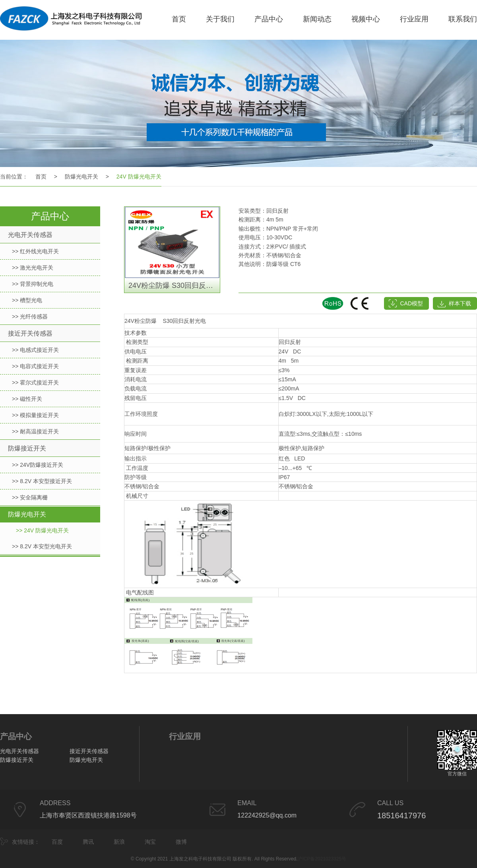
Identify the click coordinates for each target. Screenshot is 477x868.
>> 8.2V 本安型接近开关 (42, 481)
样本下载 (460, 303)
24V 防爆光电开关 (139, 177)
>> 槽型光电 (27, 300)
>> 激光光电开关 (33, 268)
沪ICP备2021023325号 (322, 859)
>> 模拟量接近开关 (35, 415)
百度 (57, 842)
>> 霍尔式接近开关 (35, 383)
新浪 (119, 842)
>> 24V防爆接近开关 (38, 465)
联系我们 (463, 19)
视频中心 (366, 19)
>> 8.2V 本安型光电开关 (42, 546)
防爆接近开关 (27, 448)
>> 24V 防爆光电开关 (42, 530)
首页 (179, 19)
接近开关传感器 (30, 333)
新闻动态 (317, 19)
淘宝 (150, 842)
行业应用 (414, 19)
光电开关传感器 (30, 235)
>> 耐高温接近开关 (35, 431)
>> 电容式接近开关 (35, 366)
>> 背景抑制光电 (33, 284)
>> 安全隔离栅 (30, 497)
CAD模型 (411, 303)
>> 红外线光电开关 (35, 251)
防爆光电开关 (81, 177)
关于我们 (220, 19)
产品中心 (269, 19)
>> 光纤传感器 (30, 317)
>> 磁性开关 (27, 399)
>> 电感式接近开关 (35, 350)
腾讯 (88, 842)
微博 (181, 842)
